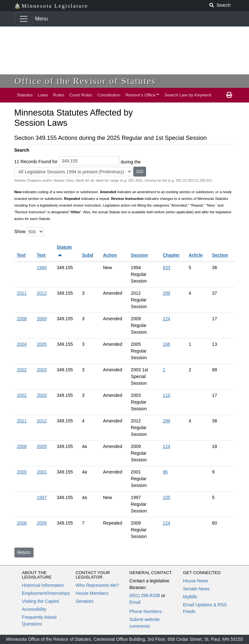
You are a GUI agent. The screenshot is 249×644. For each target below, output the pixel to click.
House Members (92, 593)
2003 (42, 370)
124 (166, 319)
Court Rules (81, 95)
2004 (22, 344)
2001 (42, 472)
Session (139, 255)
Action (110, 255)
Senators (85, 601)
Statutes (25, 95)
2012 (42, 293)
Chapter (171, 255)
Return (24, 552)
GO (140, 171)
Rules (59, 95)
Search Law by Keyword (188, 95)
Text (21, 255)
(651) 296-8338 (145, 595)
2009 (42, 319)
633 (166, 268)
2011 (22, 293)
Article (196, 255)
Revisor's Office (140, 95)
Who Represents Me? (97, 585)
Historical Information (43, 585)
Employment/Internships (46, 593)
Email (135, 602)
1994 (42, 268)
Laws (43, 95)
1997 (42, 497)
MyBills (190, 597)
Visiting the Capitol (41, 601)
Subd (88, 255)
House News (196, 581)
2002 (22, 370)
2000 (22, 472)
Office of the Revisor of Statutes (85, 81)
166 (166, 344)
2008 (22, 319)
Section (220, 255)
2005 (42, 344)
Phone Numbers (146, 611)
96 (165, 472)
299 (166, 293)
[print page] (229, 95)
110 (166, 395)
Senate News (196, 589)
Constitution (109, 95)
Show (20, 231)
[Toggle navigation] (24, 19)
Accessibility (34, 609)
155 (166, 497)
